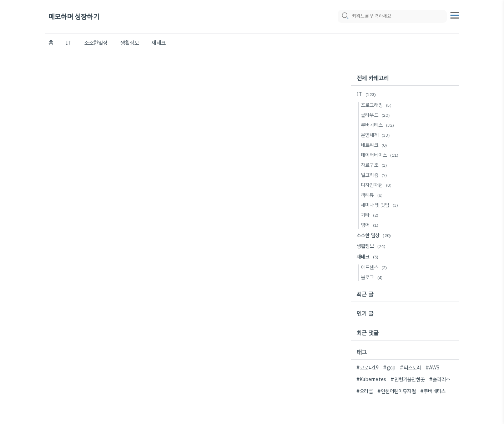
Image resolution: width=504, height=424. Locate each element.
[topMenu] (455, 15)
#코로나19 (367, 368)
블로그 (373, 277)
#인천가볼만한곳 (408, 380)
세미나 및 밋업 (380, 205)
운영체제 (376, 135)
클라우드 (376, 115)
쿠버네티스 (379, 125)
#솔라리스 (440, 380)
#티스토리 (410, 368)
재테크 (158, 43)
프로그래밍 (377, 105)
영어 (371, 225)
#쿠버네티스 (433, 391)
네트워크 (375, 145)
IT (69, 43)
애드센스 (375, 267)
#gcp (389, 368)
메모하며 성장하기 (74, 17)
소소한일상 (96, 43)
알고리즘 (375, 175)
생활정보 (130, 43)
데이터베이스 (381, 155)
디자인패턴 (377, 185)
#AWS (433, 368)
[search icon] (345, 17)
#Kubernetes (371, 380)
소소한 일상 (375, 235)
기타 (371, 215)
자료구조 (375, 165)
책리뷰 (373, 195)
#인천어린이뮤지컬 (397, 391)
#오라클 (365, 391)
